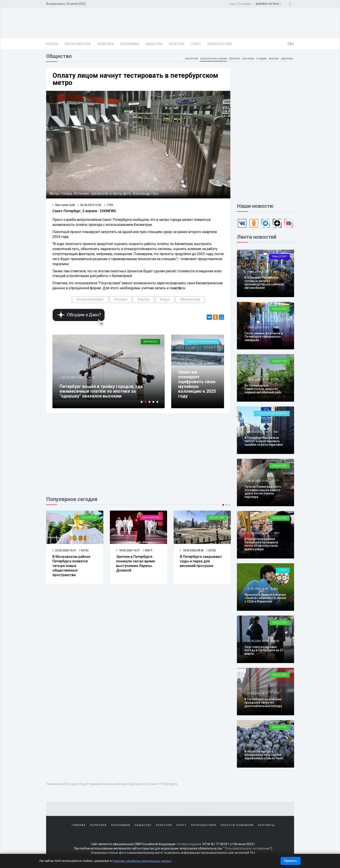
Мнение (272, 60)
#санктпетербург (90, 302)
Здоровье (286, 60)
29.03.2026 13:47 (257, 329)
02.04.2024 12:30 (90, 207)
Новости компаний (237, 827)
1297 (276, 695)
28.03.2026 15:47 (257, 381)
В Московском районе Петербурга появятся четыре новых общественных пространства (72, 569)
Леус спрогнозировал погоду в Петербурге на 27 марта (264, 652)
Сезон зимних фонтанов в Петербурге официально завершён (264, 338)
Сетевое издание (189, 846)
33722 (211, 553)
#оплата (121, 302)
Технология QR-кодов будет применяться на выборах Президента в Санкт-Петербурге (119, 785)
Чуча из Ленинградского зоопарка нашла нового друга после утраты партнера (263, 493)
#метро (143, 302)
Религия (229, 60)
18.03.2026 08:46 (192, 553)
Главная (79, 827)
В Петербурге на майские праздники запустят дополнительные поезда (263, 704)
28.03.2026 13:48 (257, 433)
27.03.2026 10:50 (257, 642)
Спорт (196, 44)
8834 (210, 366)
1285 (276, 381)
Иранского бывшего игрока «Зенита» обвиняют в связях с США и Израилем (265, 600)
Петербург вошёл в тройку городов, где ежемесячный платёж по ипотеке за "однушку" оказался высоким (102, 394)
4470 (92, 380)
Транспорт (279, 258)
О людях (258, 60)
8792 (276, 642)
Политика (105, 44)
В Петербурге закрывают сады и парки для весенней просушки (201, 564)
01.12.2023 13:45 (73, 380)
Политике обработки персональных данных (143, 861)
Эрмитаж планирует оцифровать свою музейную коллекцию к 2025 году (197, 387)
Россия (52, 44)
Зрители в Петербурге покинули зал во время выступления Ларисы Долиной (136, 566)
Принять (291, 861)
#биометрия (190, 302)
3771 (276, 482)
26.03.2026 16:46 (257, 747)
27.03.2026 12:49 (257, 590)
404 (276, 590)
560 (276, 433)
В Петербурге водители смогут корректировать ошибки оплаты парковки (264, 443)
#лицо (165, 302)
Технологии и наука (207, 60)
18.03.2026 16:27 (128, 553)
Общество (154, 44)
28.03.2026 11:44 (257, 482)
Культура (177, 44)
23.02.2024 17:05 (192, 366)
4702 (276, 747)
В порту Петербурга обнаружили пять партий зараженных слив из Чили (264, 756)
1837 (276, 535)
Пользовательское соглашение (247, 851)
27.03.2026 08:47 (257, 695)
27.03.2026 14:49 (257, 535)
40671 (148, 553)
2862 (276, 273)
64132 (84, 553)
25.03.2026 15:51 (64, 553)
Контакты (266, 827)
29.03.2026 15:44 (257, 273)
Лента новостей (78, 44)
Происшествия (220, 44)
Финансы (151, 344)
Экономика (130, 44)
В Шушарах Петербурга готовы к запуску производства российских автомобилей (264, 284)
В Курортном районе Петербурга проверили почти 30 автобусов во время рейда (261, 545)
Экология (183, 60)
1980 (276, 329)
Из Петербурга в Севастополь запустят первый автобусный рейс (263, 390)
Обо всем (244, 60)
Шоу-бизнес (151, 520)
